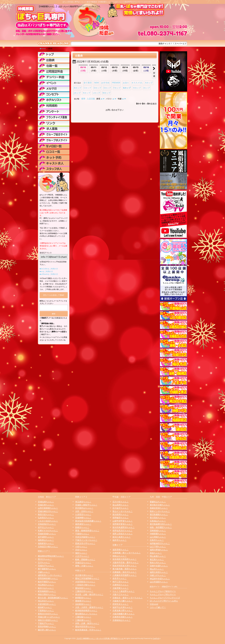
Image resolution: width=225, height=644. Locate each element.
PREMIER (116, 83)
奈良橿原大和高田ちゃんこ (125, 559)
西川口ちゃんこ (45, 559)
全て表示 (88, 83)
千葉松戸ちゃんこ (46, 623)
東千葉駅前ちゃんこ (47, 569)
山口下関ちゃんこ (158, 547)
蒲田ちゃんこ (81, 553)
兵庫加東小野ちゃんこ (123, 610)
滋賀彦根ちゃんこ (121, 550)
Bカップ (78, 88)
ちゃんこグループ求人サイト (163, 594)
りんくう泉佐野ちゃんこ (124, 591)
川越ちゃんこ (44, 572)
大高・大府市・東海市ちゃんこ (89, 607)
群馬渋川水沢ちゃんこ (48, 614)
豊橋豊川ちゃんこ (83, 601)
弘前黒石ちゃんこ (46, 518)
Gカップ (127, 88)
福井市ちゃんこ (120, 540)
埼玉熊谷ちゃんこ (46, 585)
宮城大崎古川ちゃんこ (48, 511)
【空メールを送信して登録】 (54, 295)
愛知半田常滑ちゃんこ (85, 626)
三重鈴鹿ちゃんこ (83, 620)
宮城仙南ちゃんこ (46, 502)
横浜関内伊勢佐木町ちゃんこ (51, 556)
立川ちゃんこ (44, 562)
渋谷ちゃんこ (81, 550)
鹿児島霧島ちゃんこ (159, 514)
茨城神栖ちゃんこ (83, 518)
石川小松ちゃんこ (121, 502)
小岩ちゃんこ (81, 547)
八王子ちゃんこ (82, 556)
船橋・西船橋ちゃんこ (85, 559)
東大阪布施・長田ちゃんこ (125, 569)
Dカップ (97, 88)
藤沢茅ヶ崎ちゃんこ (47, 630)
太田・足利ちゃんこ (84, 511)
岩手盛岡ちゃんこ (46, 537)
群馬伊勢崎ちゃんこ (47, 626)
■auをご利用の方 (46, 271)
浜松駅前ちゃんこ (83, 604)
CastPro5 (156, 638)
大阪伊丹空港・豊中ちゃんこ (126, 562)
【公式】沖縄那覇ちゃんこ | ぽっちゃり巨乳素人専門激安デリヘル (100, 638)
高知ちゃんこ (156, 553)
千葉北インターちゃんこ (86, 540)
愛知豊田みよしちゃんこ (86, 614)
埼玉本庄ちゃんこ (46, 601)
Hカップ (137, 88)
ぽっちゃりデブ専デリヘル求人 (164, 601)
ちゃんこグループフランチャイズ (165, 598)
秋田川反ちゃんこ (46, 514)
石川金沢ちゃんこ (121, 508)
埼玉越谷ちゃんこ (83, 502)
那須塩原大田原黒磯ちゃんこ (88, 521)
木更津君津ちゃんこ (47, 604)
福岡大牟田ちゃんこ (159, 572)
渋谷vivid (154, 604)
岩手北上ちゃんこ (46, 527)
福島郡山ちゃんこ (46, 540)
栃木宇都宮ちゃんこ (47, 582)
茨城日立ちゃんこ (83, 563)
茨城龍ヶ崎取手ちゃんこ (86, 505)
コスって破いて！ (158, 607)
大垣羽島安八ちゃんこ (85, 582)
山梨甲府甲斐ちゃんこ (123, 521)
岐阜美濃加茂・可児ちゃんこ (88, 630)
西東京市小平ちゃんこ (85, 543)
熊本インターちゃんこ (160, 511)
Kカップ (87, 93)
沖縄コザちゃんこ (158, 575)
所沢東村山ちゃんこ (84, 508)
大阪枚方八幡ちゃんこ (123, 601)
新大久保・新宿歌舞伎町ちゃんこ (53, 598)
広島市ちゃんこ (157, 540)
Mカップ (107, 93)
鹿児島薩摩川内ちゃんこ (161, 524)
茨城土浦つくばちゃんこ (49, 617)
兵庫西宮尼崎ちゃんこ (123, 617)
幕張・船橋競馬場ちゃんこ (87, 530)
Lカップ (96, 93)
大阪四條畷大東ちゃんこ (124, 614)
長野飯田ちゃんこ (121, 518)
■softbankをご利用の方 (49, 274)
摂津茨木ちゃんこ (121, 604)
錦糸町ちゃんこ (45, 607)
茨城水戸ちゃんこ (46, 566)
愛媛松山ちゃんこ (158, 502)
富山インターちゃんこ (123, 511)
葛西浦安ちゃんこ (83, 524)
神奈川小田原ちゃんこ (48, 620)
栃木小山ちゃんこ (46, 588)
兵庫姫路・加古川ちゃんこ (125, 572)
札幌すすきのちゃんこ (48, 530)
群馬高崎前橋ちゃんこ (48, 578)
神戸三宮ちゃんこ (121, 582)
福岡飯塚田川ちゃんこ (160, 543)
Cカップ (87, 88)
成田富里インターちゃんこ (50, 575)
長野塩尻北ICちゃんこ (122, 530)
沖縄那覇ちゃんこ (158, 534)
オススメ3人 (137, 83)
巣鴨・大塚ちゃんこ (84, 566)
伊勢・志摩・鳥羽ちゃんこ (87, 623)
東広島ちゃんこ (157, 559)
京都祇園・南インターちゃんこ (127, 553)
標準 (83, 99)
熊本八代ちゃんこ (158, 563)
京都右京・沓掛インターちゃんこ (128, 598)
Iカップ (147, 88)
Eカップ (107, 88)
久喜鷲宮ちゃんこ (83, 514)
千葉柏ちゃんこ (82, 534)
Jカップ (77, 93)
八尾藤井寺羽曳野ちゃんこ (125, 575)
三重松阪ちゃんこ (83, 617)
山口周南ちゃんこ (158, 537)
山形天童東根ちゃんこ (48, 508)
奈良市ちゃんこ (120, 578)
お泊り (126, 83)
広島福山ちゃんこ (158, 521)
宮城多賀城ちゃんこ (47, 534)
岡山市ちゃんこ (157, 569)
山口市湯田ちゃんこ (159, 582)
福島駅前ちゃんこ (46, 543)
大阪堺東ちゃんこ (121, 588)
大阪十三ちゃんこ (121, 594)
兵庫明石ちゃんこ (121, 585)
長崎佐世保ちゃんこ (159, 508)
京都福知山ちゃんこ (122, 620)
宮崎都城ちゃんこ (158, 530)
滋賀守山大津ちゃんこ (123, 607)
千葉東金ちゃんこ (46, 610)
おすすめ (105, 83)
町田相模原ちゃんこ (47, 591)
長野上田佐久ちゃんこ (123, 534)
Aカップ (149, 83)
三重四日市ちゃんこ (84, 591)
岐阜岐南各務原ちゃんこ (86, 610)
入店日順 (91, 99)
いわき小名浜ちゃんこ (48, 521)
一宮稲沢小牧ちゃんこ (85, 585)
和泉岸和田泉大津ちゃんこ (125, 566)
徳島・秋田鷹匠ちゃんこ (161, 527)
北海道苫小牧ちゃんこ (48, 547)
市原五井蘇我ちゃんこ (85, 537)
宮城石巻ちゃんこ (46, 505)
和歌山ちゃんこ (120, 556)
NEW (97, 83)
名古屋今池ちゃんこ (84, 575)
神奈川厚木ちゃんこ (47, 594)
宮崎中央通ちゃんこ (159, 566)
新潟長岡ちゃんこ (121, 514)
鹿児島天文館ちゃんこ (160, 505)
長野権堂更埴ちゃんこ (123, 524)
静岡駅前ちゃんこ (83, 598)
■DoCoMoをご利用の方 (49, 269)
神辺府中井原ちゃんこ (160, 579)
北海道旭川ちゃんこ (47, 524)
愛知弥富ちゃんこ (83, 588)
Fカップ (117, 88)
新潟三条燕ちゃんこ (122, 537)
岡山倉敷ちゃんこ (158, 556)
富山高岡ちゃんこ (121, 505)
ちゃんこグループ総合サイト (163, 591)
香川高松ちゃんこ (158, 518)
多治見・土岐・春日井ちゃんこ (89, 594)
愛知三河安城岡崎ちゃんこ (87, 578)
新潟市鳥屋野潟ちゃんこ (124, 527)
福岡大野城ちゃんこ (159, 550)
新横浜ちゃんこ (82, 527)
